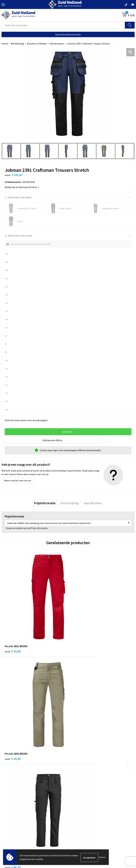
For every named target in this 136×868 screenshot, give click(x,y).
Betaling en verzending (82, 767)
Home (5, 44)
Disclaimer (7, 837)
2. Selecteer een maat (19, 235)
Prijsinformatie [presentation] (45, 503)
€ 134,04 (80, 704)
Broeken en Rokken (37, 44)
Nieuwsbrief (76, 763)
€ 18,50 (79, 623)
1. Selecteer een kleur (18, 197)
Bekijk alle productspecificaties (22, 187)
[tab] (45, 503)
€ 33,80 (13, 623)
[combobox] (63, 25)
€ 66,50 (13, 704)
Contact (74, 758)
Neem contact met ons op (17, 480)
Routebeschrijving (79, 772)
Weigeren (102, 857)
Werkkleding (17, 44)
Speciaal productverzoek (68, 34)
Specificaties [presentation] (93, 503)
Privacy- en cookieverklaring (16, 832)
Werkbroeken (57, 44)
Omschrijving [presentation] (70, 503)
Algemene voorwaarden (14, 828)
